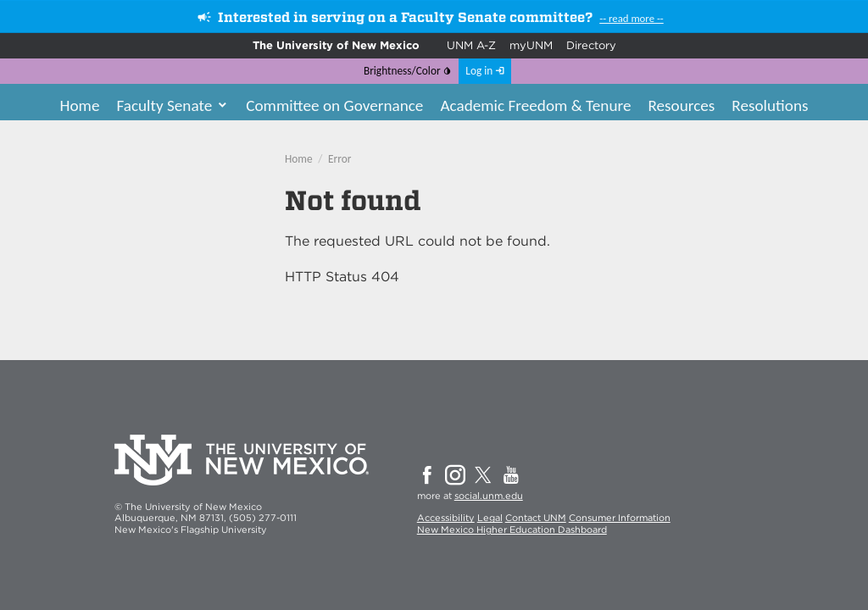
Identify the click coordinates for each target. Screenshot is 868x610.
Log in (479, 71)
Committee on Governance (334, 105)
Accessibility (446, 518)
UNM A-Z (471, 45)
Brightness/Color (402, 71)
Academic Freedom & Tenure (535, 105)
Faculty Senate (164, 105)
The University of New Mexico (336, 45)
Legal (490, 518)
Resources (681, 105)
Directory (591, 45)
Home (79, 105)
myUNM (531, 45)
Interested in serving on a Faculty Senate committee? (405, 17)
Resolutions (770, 105)
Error (339, 159)
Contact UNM (536, 518)
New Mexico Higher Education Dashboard (512, 530)
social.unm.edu (489, 496)
